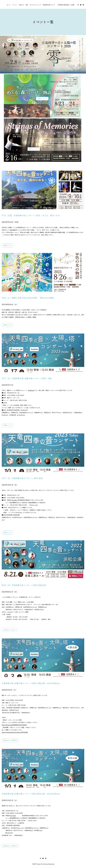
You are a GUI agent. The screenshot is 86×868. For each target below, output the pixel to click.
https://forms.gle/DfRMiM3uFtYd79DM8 (14, 725)
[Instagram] (83, 5)
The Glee (14, 500)
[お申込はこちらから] (9, 630)
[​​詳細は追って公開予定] (10, 740)
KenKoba (31, 390)
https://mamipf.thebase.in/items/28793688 (15, 732)
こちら (9, 612)
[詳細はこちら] (42, 99)
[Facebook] (78, 5)
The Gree (13, 816)
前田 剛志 (13, 230)
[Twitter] (81, 5)
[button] (7, 425)
